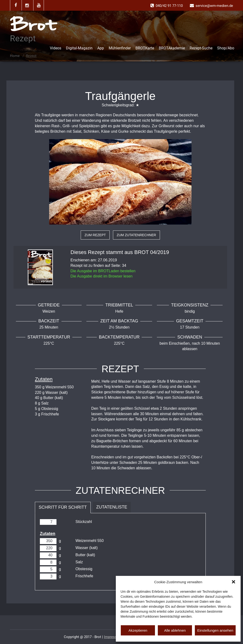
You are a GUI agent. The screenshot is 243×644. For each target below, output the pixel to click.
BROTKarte (145, 48)
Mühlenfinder (120, 48)
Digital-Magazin (79, 48)
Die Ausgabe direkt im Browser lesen (101, 276)
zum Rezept (95, 235)
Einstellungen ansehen (215, 630)
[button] (234, 582)
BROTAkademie (172, 48)
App (101, 48)
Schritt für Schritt (63, 507)
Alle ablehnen (175, 630)
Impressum (113, 637)
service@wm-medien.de (214, 6)
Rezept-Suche (201, 48)
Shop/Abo (226, 48)
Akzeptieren (138, 630)
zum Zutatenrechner (136, 235)
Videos (56, 48)
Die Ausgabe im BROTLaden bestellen (103, 271)
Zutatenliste (112, 507)
